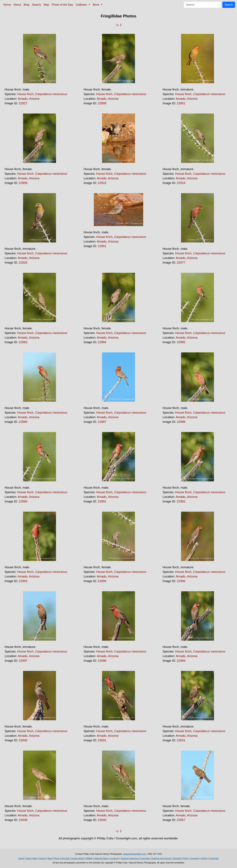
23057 (181, 820)
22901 (181, 103)
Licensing (194, 858)
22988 (181, 422)
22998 (102, 661)
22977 (181, 262)
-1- (117, 25)
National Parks (101, 858)
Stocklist (177, 858)
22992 (181, 501)
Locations (114, 858)
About (17, 5)
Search (36, 5)
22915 (102, 183)
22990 (23, 501)
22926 (23, 262)
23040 (102, 820)
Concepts (145, 858)
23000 (23, 740)
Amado (23, 99)
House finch (25, 94)
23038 (23, 820)
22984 (102, 342)
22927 (23, 103)
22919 (181, 183)
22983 (23, 342)
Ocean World (78, 858)
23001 (102, 740)
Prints (185, 858)
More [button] (96, 5)
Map (46, 5)
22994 (102, 581)
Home (7, 5)
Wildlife (89, 858)
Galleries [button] (82, 5)
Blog (27, 5)
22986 (23, 422)
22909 (23, 183)
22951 (102, 246)
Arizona (34, 99)
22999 (181, 661)
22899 (102, 103)
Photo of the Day (62, 5)
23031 (181, 740)
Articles (204, 858)
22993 (23, 581)
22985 (181, 342)
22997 (23, 661)
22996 (181, 581)
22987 (102, 422)
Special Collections (130, 858)
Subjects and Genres (161, 858)
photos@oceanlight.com (134, 854)
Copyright (214, 858)
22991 (102, 501)
